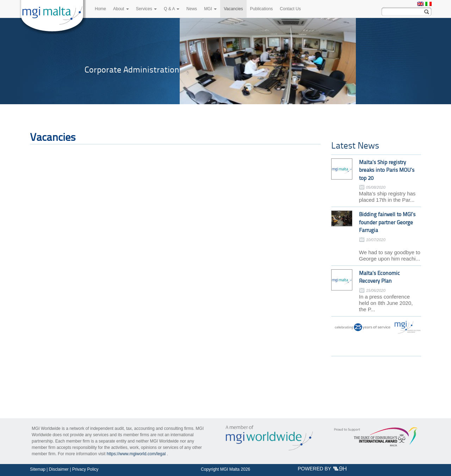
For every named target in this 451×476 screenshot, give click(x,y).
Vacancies (233, 9)
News (192, 9)
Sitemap (38, 469)
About (121, 9)
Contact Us (290, 9)
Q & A (172, 9)
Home (100, 9)
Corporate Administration (132, 70)
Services (146, 9)
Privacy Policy (85, 469)
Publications (262, 9)
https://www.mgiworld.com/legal (136, 454)
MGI (210, 9)
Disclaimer (59, 469)
